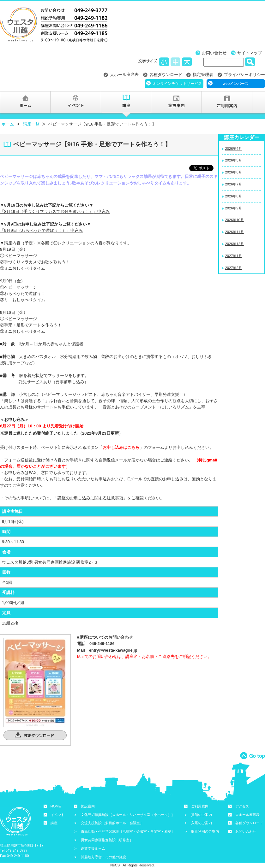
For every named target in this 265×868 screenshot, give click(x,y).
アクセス (242, 806)
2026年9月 (234, 208)
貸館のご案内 (202, 815)
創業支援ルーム (93, 848)
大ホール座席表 (124, 75)
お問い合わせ (214, 53)
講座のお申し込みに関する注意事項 (90, 498)
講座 (54, 823)
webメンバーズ (236, 84)
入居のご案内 (202, 823)
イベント (57, 815)
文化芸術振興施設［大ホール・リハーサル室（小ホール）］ (128, 815)
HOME (56, 806)
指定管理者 (203, 75)
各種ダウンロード (166, 75)
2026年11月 (235, 232)
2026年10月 (235, 220)
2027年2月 (234, 268)
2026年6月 (234, 172)
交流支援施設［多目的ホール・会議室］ (112, 823)
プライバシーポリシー (244, 75)
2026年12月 (235, 244)
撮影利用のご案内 (205, 831)
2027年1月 (234, 256)
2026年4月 (234, 149)
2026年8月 (234, 196)
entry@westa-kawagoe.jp (113, 650)
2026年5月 (234, 160)
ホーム (8, 124)
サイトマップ (250, 53)
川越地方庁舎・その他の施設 (103, 857)
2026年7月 (234, 184)
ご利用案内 (200, 806)
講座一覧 (31, 124)
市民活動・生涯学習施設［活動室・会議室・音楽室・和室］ (128, 831)
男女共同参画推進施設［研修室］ (107, 840)
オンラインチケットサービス (177, 84)
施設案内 (88, 806)
